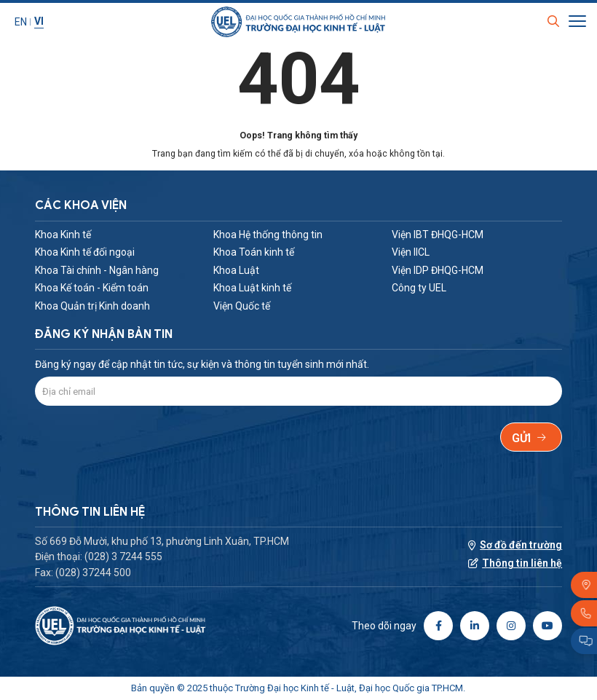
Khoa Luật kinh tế (252, 288)
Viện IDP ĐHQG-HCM (438, 270)
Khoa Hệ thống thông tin (268, 235)
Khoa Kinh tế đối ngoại (85, 252)
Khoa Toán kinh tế (254, 252)
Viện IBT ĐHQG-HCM (438, 235)
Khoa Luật (236, 270)
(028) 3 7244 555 (123, 557)
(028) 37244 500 (93, 573)
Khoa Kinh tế (63, 235)
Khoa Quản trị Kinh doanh (92, 306)
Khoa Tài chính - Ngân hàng (97, 270)
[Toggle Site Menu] (577, 23)
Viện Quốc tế (242, 306)
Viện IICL (411, 252)
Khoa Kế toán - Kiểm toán (92, 288)
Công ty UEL (419, 288)
